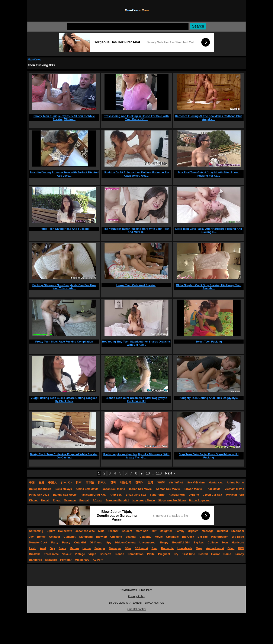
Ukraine (194, 495)
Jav (31, 537)
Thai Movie (213, 489)
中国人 (52, 482)
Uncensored (147, 542)
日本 (79, 482)
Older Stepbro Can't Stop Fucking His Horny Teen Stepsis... (209, 287)
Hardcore (238, 542)
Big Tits (203, 537)
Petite (151, 554)
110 (159, 473)
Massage (208, 531)
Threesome (51, 554)
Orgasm (193, 531)
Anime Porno (235, 482)
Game (227, 554)
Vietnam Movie (234, 489)
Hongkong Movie (144, 500)
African (98, 500)
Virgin (92, 554)
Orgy (199, 548)
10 (148, 473)
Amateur (54, 537)
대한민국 (126, 482)
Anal (43, 548)
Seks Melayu (64, 489)
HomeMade (185, 548)
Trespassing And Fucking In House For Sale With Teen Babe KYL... (136, 118)
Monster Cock (38, 542)
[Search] (128, 27)
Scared (203, 554)
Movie (159, 537)
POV (241, 548)
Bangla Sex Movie (65, 495)
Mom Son (142, 531)
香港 (41, 482)
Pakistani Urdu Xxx (93, 495)
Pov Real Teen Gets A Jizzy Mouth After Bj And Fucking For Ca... (209, 174)
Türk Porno (157, 495)
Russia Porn (177, 495)
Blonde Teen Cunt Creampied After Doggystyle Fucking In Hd (136, 400)
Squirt (51, 531)
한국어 (139, 482)
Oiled (231, 548)
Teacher (113, 531)
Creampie (172, 537)
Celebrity (145, 537)
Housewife (65, 531)
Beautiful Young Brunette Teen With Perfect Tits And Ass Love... (64, 174)
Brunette (105, 554)
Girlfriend (96, 542)
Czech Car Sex (212, 495)
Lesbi (33, 548)
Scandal (131, 537)
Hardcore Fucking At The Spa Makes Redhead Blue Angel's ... (209, 118)
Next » (170, 473)
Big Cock (188, 537)
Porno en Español (117, 500)
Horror (215, 554)
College (213, 542)
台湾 (150, 482)
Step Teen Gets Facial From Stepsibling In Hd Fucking (209, 456)
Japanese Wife (85, 531)
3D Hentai (141, 548)
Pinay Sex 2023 (39, 495)
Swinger (100, 548)
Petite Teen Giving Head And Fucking (64, 229)
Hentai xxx (216, 482)
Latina (87, 548)
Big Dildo (238, 537)
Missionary (82, 560)
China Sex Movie (87, 489)
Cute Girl (80, 542)
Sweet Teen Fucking (209, 342)
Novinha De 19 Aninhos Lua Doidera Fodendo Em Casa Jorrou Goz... (136, 174)
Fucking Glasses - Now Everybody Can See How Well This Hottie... (64, 287)
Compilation (136, 554)
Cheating (116, 537)
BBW (128, 548)
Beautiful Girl (181, 542)
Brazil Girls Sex (136, 495)
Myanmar (70, 500)
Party (55, 542)
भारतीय (161, 482)
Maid (101, 531)
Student (127, 531)
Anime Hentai (215, 548)
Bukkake (35, 554)
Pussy (66, 542)
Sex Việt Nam (196, 482)
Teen (225, 542)
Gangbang (86, 537)
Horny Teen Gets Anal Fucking (136, 285)
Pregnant (164, 554)
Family (180, 531)
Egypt (57, 500)
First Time (188, 554)
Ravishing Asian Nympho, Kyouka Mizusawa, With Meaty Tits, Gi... (136, 456)
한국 (113, 482)
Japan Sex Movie (114, 489)
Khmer (33, 500)
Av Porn (98, 560)
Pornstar (66, 560)
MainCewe (35, 59)
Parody (239, 554)
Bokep (41, 537)
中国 (32, 482)
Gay (52, 548)
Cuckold (222, 531)
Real (154, 548)
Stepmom (238, 531)
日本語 (90, 482)
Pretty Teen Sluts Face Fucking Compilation (64, 342)
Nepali (45, 500)
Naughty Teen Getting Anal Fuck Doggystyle (209, 398)
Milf (154, 531)
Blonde (119, 554)
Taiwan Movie (193, 489)
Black (62, 548)
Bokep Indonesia (40, 489)
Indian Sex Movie (140, 489)
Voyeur (67, 554)
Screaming (36, 531)
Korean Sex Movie (168, 489)
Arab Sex (116, 495)
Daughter (166, 531)
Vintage (80, 554)
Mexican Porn (235, 495)
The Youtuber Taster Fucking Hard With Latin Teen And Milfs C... (136, 230)
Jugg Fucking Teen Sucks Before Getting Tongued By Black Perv (64, 400)
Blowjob (101, 537)
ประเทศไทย (176, 482)
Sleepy (164, 542)
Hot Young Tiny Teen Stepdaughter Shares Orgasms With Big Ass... (136, 343)
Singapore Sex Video (172, 500)
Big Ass (199, 542)
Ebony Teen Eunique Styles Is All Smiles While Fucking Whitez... (64, 118)
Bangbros (36, 560)
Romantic (167, 548)
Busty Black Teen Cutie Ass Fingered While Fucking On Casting (64, 456)
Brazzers (51, 560)
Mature (74, 548)
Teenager (115, 548)
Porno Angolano (200, 500)
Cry (176, 554)
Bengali (84, 500)
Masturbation (220, 537)
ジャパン (66, 482)
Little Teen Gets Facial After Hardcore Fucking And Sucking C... (209, 230)
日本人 (102, 482)
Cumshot (70, 537)
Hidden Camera (125, 542)
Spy (109, 542)
